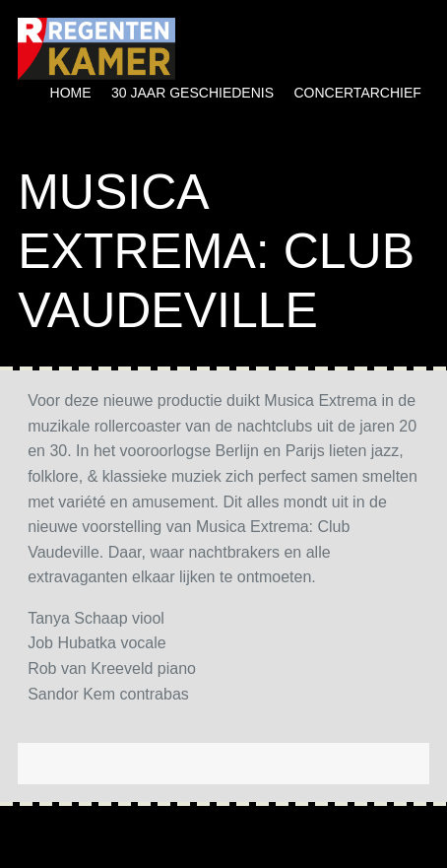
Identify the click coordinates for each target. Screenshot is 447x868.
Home (71, 93)
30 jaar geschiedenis (192, 93)
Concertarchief (357, 93)
